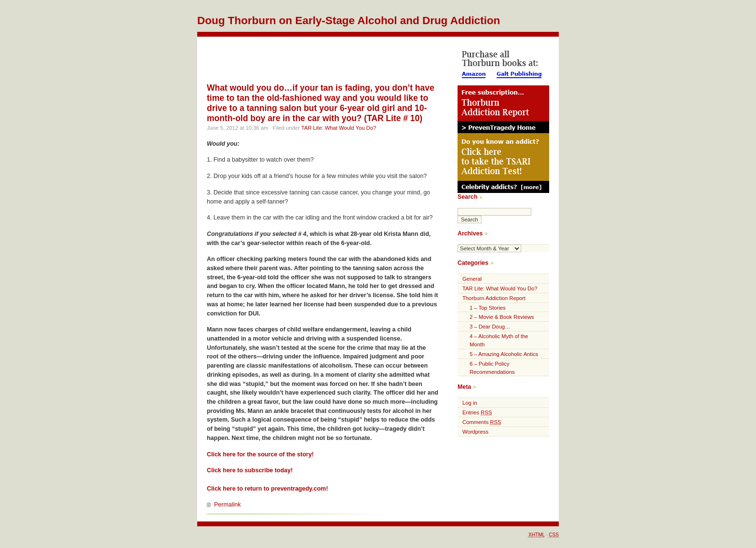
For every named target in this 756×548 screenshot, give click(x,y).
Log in (470, 403)
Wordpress (475, 432)
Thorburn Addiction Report (494, 298)
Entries (477, 412)
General (472, 279)
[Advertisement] (320, 58)
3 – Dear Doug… (490, 327)
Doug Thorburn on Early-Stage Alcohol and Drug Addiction (349, 21)
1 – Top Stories (488, 308)
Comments (482, 422)
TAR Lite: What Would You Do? (339, 128)
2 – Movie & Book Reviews (502, 317)
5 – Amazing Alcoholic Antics (504, 354)
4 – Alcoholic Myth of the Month (499, 340)
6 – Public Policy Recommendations (492, 368)
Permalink (227, 505)
